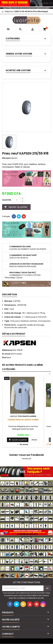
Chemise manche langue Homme (23, 420)
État (4, 358)
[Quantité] (17, 200)
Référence (7, 350)
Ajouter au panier (16, 207)
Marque (6, 158)
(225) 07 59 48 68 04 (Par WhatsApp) (31, 11)
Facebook (27, 459)
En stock (6, 354)
